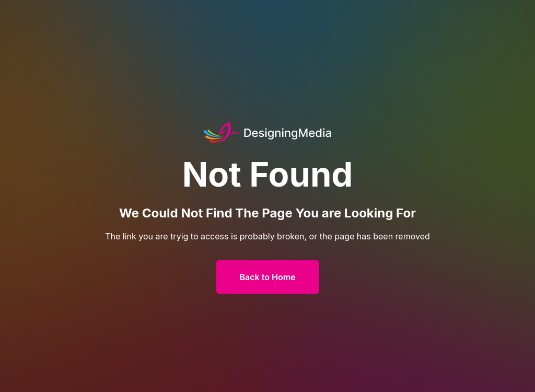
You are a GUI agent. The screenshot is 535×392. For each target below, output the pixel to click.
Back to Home (268, 277)
